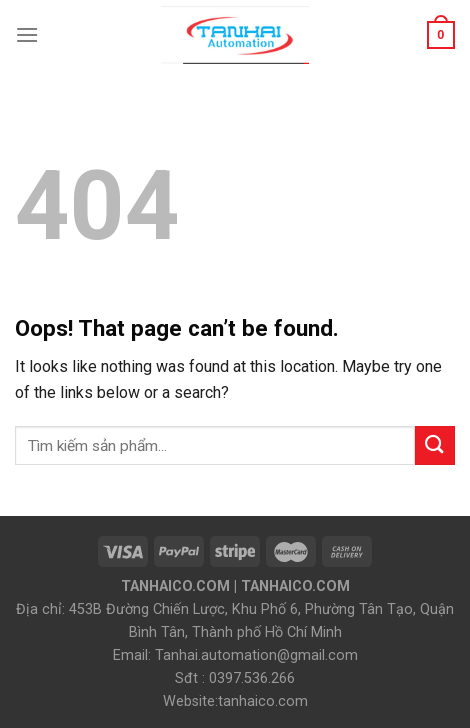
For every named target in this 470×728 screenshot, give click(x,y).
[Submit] (435, 445)
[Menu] (27, 34)
